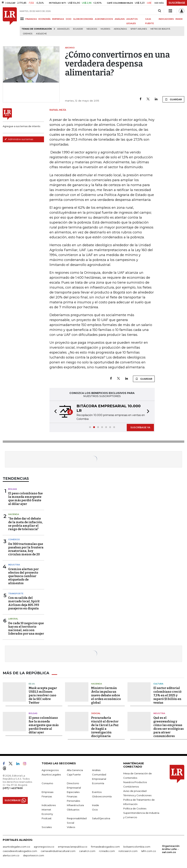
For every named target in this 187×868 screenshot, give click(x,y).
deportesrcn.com (34, 855)
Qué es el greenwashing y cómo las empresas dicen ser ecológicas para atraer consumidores (169, 727)
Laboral (13, 619)
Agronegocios (50, 770)
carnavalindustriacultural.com (58, 851)
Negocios (92, 29)
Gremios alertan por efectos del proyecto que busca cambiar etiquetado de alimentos (23, 576)
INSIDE (179, 19)
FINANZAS (31, 19)
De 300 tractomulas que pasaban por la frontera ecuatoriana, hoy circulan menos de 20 (26, 549)
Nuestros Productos (135, 782)
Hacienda (14, 514)
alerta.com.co (11, 855)
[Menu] (23, 19)
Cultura (158, 684)
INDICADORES (166, 19)
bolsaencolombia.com (137, 846)
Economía (98, 783)
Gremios (28, 34)
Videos (71, 827)
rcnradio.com (107, 851)
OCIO (69, 19)
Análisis (96, 770)
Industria (14, 565)
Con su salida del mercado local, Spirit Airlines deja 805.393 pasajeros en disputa (24, 603)
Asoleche (41, 34)
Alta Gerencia (75, 770)
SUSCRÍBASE (177, 3)
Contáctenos (131, 786)
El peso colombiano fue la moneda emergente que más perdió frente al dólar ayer (25, 499)
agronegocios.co (44, 846)
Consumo (47, 783)
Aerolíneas (120, 29)
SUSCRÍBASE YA (140, 427)
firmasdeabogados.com (105, 846)
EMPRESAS (58, 19)
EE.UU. (32, 684)
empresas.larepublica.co (73, 846)
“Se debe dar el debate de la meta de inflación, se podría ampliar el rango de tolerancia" (25, 524)
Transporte (16, 594)
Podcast (47, 818)
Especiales (73, 792)
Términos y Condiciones (137, 795)
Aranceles (63, 29)
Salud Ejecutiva (101, 818)
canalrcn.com (87, 851)
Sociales (47, 827)
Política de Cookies (135, 808)
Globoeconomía (102, 796)
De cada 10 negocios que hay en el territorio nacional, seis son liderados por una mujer (26, 628)
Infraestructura (75, 805)
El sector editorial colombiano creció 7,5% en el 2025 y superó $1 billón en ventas (167, 695)
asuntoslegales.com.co (16, 846)
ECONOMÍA (45, 19)
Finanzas (47, 796)
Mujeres (105, 29)
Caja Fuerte (74, 774)
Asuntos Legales (51, 774)
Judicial (96, 713)
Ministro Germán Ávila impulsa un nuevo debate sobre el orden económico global (106, 695)
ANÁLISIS (120, 19)
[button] (54, 412)
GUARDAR (173, 99)
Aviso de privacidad (135, 791)
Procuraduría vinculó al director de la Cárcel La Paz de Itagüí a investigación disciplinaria (105, 727)
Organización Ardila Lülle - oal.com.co (171, 849)
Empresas (47, 792)
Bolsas (13, 489)
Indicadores (49, 805)
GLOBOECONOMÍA (83, 19)
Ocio (95, 809)
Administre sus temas (19, 139)
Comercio (14, 539)
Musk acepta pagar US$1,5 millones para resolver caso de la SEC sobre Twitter (43, 695)
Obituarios (73, 809)
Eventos (97, 792)
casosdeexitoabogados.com (20, 851)
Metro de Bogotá (160, 29)
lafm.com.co (149, 851)
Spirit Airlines (139, 29)
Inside (96, 805)
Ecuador (78, 29)
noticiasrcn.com (128, 851)
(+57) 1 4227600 (13, 788)
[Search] (160, 11)
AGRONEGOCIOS (104, 19)
